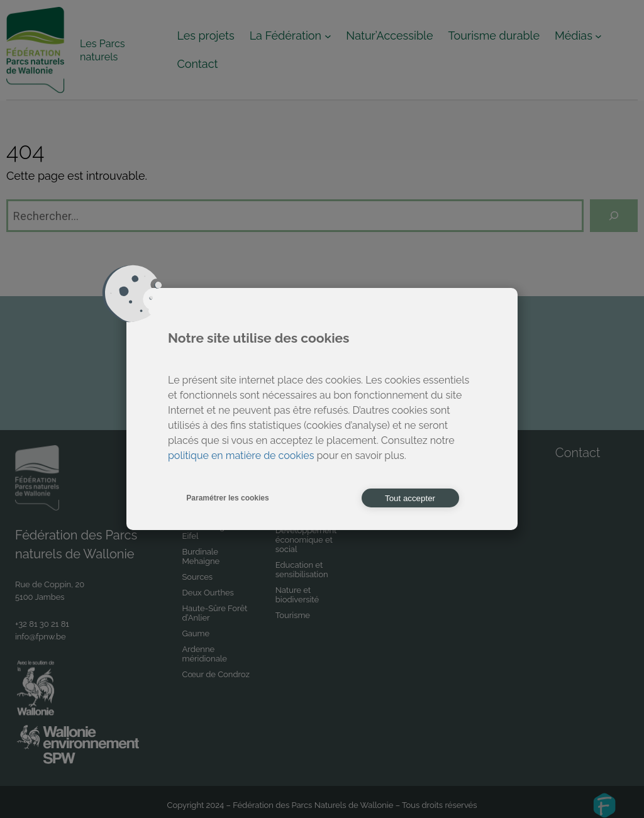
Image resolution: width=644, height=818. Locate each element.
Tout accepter (410, 498)
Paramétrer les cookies (227, 498)
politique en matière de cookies (241, 456)
